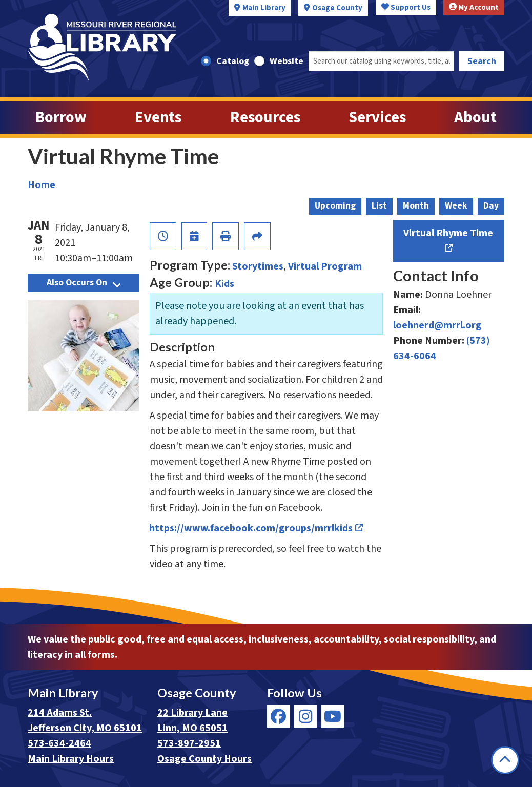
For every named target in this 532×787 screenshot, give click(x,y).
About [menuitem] (475, 118)
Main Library (264, 8)
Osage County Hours (204, 759)
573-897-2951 (189, 743)
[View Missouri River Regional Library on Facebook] (278, 716)
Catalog (233, 61)
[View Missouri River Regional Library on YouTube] (333, 716)
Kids (224, 284)
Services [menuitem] (377, 118)
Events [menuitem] (158, 118)
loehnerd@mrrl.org (437, 325)
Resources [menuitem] (265, 118)
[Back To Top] (505, 760)
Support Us (406, 7)
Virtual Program (325, 266)
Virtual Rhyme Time (448, 233)
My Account (474, 7)
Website (287, 61)
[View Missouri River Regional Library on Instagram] (305, 716)
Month (416, 206)
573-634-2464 (59, 743)
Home (42, 185)
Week (456, 206)
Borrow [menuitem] (61, 118)
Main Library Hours (71, 759)
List (379, 206)
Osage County (337, 8)
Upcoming (335, 206)
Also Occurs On (83, 283)
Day (491, 206)
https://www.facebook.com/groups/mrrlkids (251, 528)
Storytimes (258, 266)
